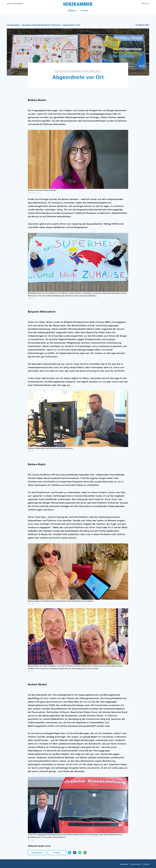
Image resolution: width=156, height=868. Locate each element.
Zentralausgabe (13, 25)
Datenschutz (136, 864)
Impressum (124, 864)
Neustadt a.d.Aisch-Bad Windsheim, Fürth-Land (41, 25)
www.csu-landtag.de (15, 3)
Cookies (146, 864)
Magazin (72, 10)
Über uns (146, 3)
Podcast (84, 10)
